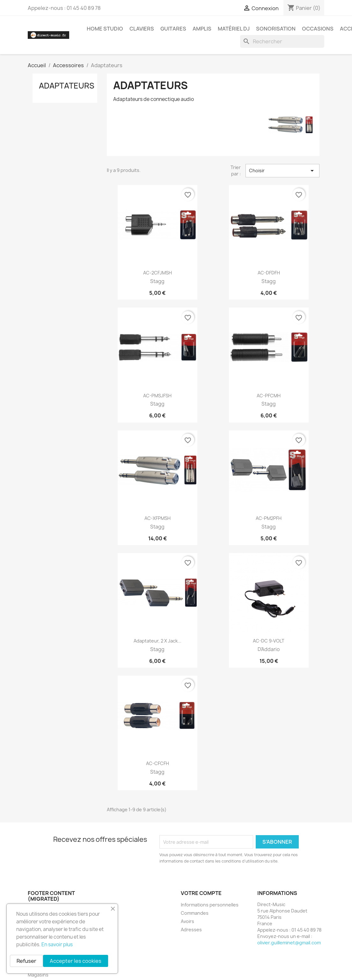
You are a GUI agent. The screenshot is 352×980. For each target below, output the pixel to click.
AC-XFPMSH (158, 518)
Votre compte (201, 893)
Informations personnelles (210, 905)
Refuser (26, 961)
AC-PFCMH (269, 396)
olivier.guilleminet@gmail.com (289, 943)
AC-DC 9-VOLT (269, 641)
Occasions (318, 29)
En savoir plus (57, 944)
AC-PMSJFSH (157, 396)
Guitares (173, 29)
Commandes (195, 913)
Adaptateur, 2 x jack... (158, 641)
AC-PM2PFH (269, 518)
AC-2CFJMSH (158, 273)
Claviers (142, 29)
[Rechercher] (282, 41)
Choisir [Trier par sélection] (282, 171)
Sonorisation (276, 29)
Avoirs (187, 921)
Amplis (202, 29)
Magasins (38, 975)
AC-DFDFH (269, 273)
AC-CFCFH (158, 763)
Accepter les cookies (76, 961)
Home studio (105, 29)
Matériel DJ (234, 29)
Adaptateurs (67, 86)
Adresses (191, 930)
